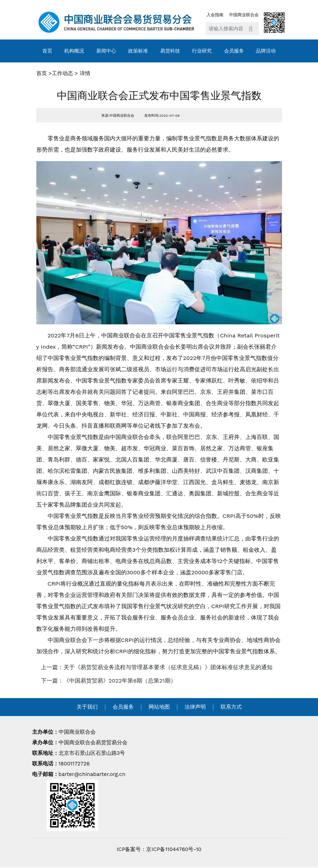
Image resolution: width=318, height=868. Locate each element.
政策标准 (138, 51)
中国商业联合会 (244, 15)
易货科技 (170, 51)
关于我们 (87, 707)
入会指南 (215, 15)
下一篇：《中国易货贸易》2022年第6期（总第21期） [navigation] (109, 681)
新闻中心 (106, 51)
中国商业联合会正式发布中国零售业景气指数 (159, 96)
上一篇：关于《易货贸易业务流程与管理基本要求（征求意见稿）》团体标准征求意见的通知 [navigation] (157, 667)
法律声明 (195, 707)
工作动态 (62, 73)
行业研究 (202, 51)
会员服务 (234, 51)
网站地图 (159, 707)
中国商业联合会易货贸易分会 (93, 742)
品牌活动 (266, 51)
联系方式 (231, 707)
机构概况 (74, 51)
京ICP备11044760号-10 (174, 849)
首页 (47, 51)
